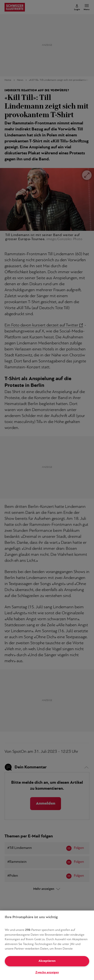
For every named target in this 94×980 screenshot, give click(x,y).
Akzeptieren (47, 961)
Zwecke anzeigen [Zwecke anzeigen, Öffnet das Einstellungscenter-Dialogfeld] (47, 972)
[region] (47, 945)
